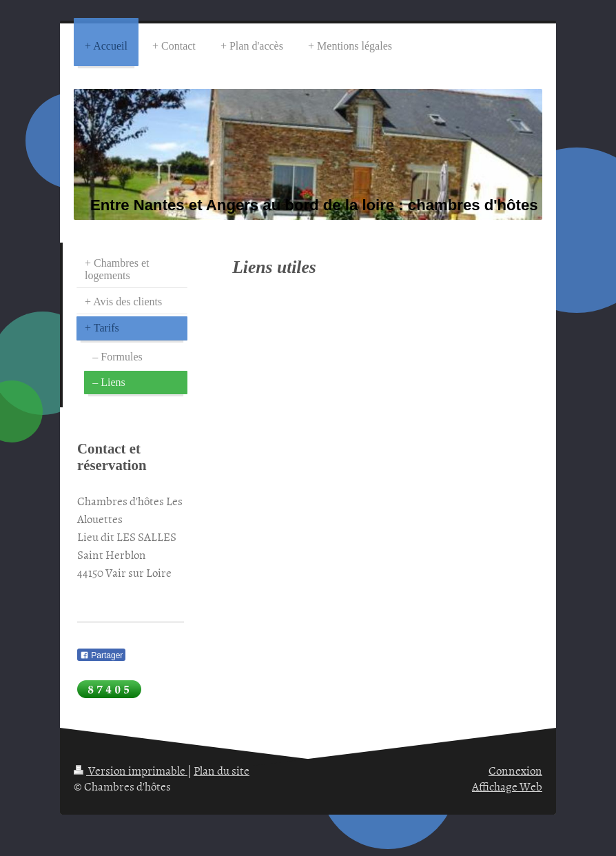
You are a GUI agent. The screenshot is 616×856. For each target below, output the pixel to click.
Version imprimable (131, 770)
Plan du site (222, 770)
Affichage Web (507, 786)
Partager (101, 655)
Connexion (515, 770)
